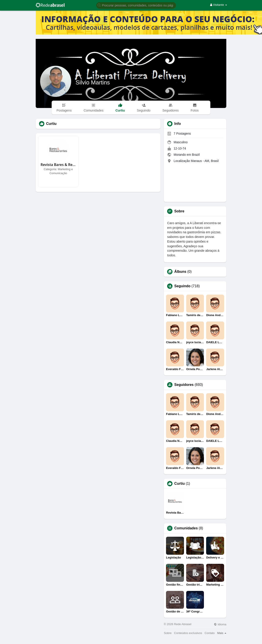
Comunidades (186, 528)
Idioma (220, 624)
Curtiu (179, 484)
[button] (136, 5)
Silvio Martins (93, 82)
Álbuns (180, 272)
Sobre (168, 633)
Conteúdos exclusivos (188, 633)
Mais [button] (222, 633)
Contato (210, 633)
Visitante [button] (219, 5)
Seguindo (182, 286)
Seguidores (184, 385)
